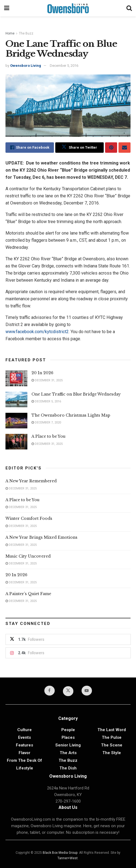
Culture (24, 730)
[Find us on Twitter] (68, 691)
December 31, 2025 (47, 380)
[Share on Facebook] (30, 148)
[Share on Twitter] (79, 148)
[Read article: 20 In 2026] (16, 378)
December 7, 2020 (46, 423)
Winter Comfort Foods (29, 518)
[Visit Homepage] (68, 8)
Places (68, 737)
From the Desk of (24, 760)
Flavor (24, 753)
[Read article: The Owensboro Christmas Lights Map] (16, 421)
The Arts (68, 753)
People (68, 730)
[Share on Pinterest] (111, 148)
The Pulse (112, 737)
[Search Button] (129, 8)
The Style (112, 753)
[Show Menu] (7, 8)
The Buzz (26, 33)
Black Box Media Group (60, 853)
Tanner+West (68, 858)
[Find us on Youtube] (87, 691)
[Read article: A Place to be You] (16, 442)
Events (24, 737)
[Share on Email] (125, 148)
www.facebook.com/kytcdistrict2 (37, 332)
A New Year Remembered (31, 481)
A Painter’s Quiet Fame (28, 594)
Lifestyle (25, 768)
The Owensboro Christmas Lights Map (71, 415)
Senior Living (68, 745)
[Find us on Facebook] (50, 691)
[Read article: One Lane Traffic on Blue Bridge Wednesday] (16, 400)
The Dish (68, 768)
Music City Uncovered (28, 556)
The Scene (112, 745)
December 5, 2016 (64, 66)
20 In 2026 (42, 373)
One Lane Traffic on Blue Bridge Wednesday (76, 394)
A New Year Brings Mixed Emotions (41, 537)
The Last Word (112, 730)
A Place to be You (49, 436)
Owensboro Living (26, 66)
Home (10, 33)
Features (24, 745)
